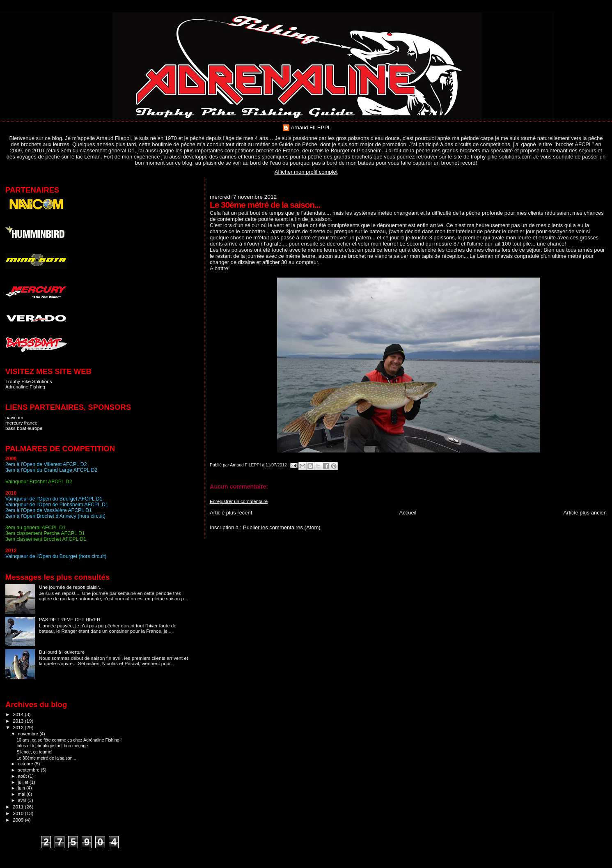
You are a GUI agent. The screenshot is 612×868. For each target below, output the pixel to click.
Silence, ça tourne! (34, 752)
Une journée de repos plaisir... (71, 587)
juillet (24, 782)
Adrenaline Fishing (25, 387)
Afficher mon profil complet (306, 172)
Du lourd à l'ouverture (62, 652)
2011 (19, 807)
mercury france (21, 423)
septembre (30, 770)
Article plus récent (231, 513)
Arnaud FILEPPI (310, 127)
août (23, 776)
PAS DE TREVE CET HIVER (70, 619)
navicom (14, 417)
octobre (26, 764)
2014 (19, 714)
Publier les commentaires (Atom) (282, 527)
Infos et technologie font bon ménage (52, 746)
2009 (19, 820)
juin (22, 788)
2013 (19, 721)
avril (23, 800)
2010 (19, 813)
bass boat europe (24, 428)
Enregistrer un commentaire (239, 501)
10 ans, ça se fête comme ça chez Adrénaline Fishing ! (69, 740)
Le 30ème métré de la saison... (46, 758)
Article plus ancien (585, 513)
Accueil (408, 513)
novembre (29, 734)
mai (22, 794)
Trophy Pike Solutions (29, 381)
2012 (19, 727)
